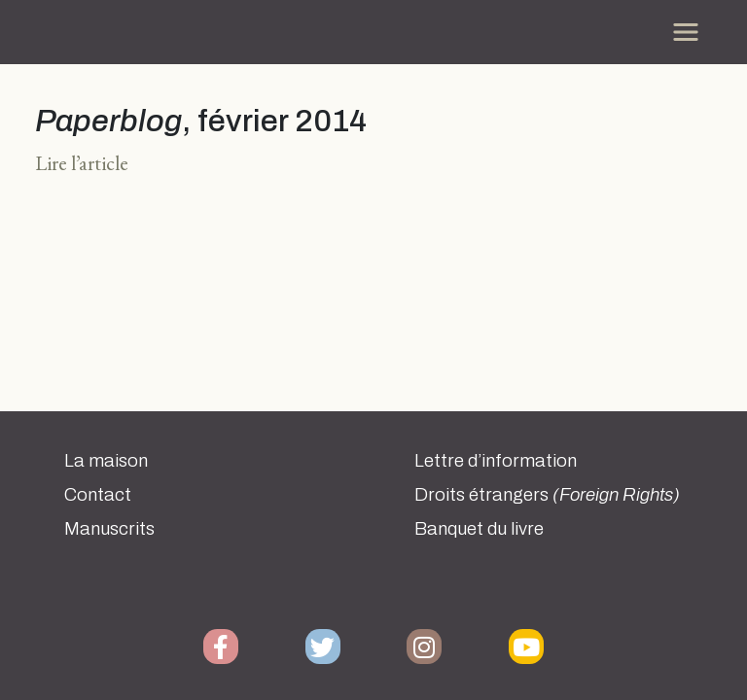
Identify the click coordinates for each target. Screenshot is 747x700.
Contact (98, 495)
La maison (106, 461)
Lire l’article (82, 163)
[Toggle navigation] (686, 32)
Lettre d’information (496, 461)
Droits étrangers (547, 495)
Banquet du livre (479, 529)
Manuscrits (109, 529)
